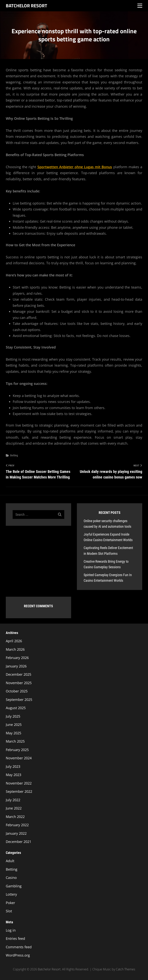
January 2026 (16, 666)
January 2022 (16, 833)
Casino (11, 878)
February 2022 (17, 825)
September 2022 (19, 791)
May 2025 (13, 733)
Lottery (11, 894)
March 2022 (15, 817)
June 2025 (14, 725)
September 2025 (19, 700)
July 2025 (13, 716)
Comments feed (19, 947)
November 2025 (19, 683)
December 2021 (18, 842)
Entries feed (15, 938)
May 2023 (13, 775)
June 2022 (14, 808)
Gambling (14, 886)
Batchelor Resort (26, 6)
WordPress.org (18, 955)
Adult (10, 861)
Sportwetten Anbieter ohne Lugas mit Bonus (75, 167)
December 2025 (18, 674)
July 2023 (13, 766)
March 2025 (15, 741)
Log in (11, 930)
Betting (14, 455)
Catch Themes (125, 969)
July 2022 (13, 800)
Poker (10, 903)
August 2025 (16, 708)
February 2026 (17, 658)
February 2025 (17, 750)
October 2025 (17, 691)
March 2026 (15, 649)
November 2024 (19, 758)
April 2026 (14, 641)
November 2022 (19, 783)
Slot (9, 911)
